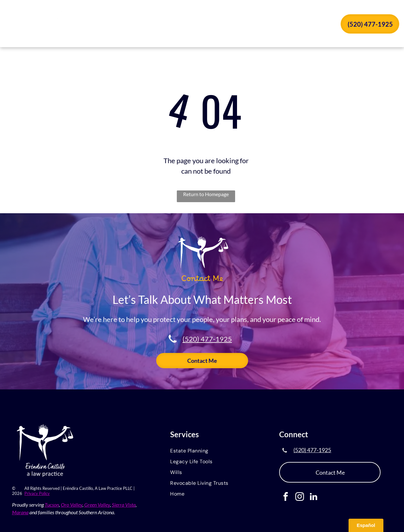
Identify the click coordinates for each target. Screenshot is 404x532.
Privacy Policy (37, 493)
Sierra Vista (124, 505)
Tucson (52, 505)
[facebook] (286, 497)
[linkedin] (314, 497)
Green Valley (97, 505)
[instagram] (300, 497)
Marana (20, 512)
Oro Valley (72, 505)
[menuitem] (164, 25)
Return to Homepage (206, 194)
